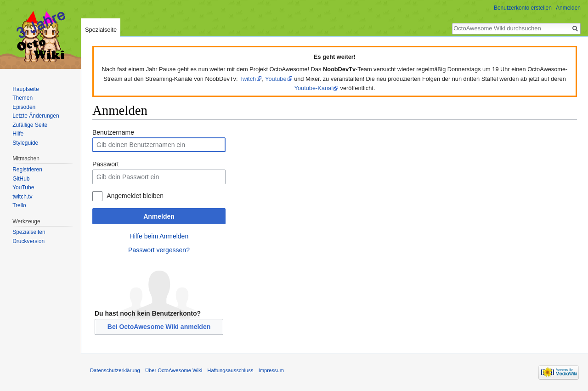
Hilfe (18, 134)
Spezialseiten (29, 232)
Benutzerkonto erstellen (523, 8)
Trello (19, 205)
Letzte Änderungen (36, 116)
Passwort (106, 164)
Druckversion (28, 241)
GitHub (21, 179)
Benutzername (113, 132)
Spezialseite (101, 30)
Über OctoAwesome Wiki (174, 370)
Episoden (24, 107)
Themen (23, 98)
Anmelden (159, 216)
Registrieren (27, 170)
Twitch (248, 79)
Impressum (271, 370)
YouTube (23, 187)
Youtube (276, 79)
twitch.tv (22, 197)
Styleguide (25, 143)
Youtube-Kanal (314, 88)
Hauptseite (25, 89)
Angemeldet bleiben (135, 196)
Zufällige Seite (30, 125)
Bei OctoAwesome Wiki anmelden (159, 327)
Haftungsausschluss (230, 370)
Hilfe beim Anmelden (159, 236)
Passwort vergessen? (159, 250)
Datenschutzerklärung (115, 370)
